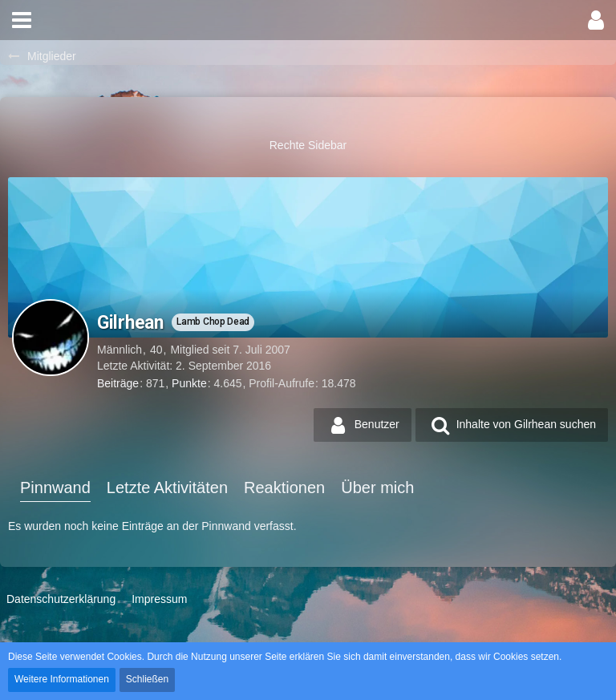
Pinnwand (55, 488)
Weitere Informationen (62, 679)
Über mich (377, 488)
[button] (22, 20)
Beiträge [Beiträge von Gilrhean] (118, 383)
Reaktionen (284, 488)
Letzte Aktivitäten (167, 488)
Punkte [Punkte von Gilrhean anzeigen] (189, 383)
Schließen (147, 679)
